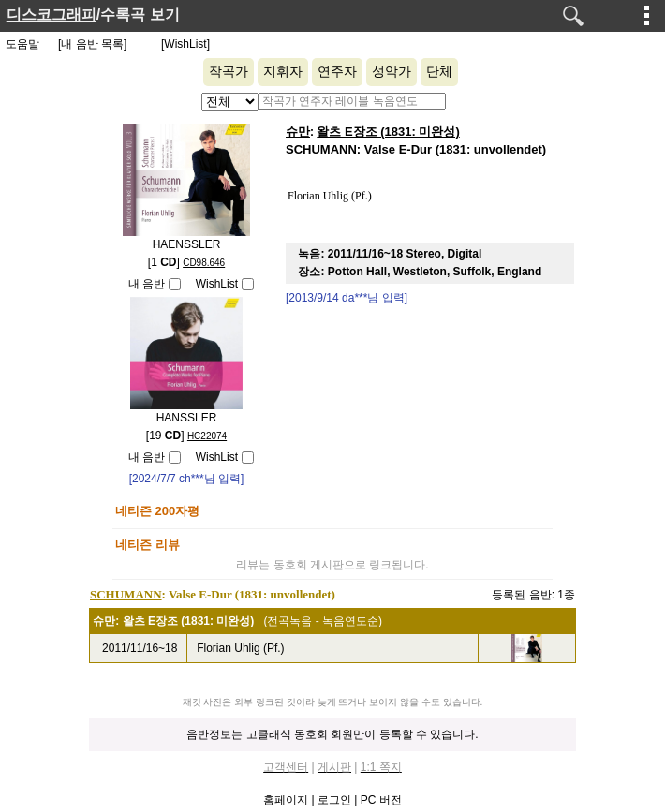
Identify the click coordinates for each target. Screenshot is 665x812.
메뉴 (647, 15)
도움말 (22, 44)
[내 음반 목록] (92, 44)
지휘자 (283, 72)
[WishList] (185, 44)
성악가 (392, 72)
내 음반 (147, 284)
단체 (439, 72)
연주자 (337, 72)
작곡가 (229, 72)
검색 (573, 16)
